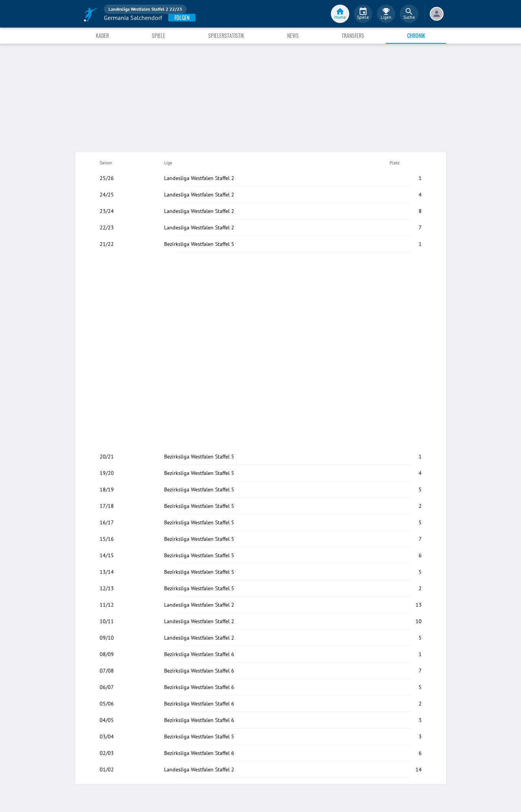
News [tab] (293, 35)
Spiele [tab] (159, 35)
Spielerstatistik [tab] (226, 35)
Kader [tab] (102, 35)
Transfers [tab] (353, 35)
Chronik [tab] (416, 35)
